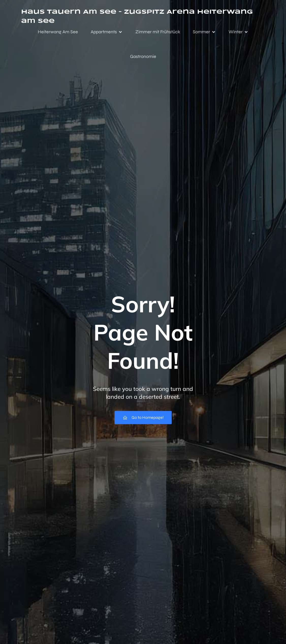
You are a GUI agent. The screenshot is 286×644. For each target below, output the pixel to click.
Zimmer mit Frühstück (158, 32)
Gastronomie (143, 56)
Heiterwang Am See (58, 32)
